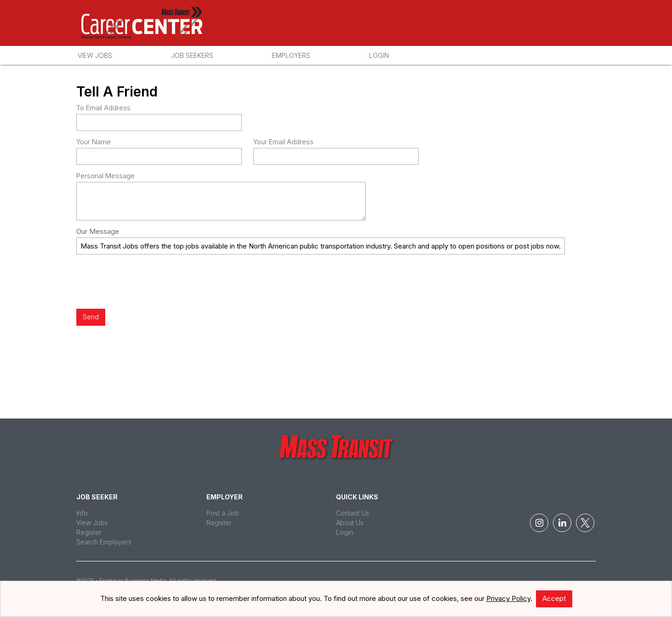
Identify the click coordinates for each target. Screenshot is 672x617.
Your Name (94, 142)
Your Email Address (283, 142)
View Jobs (95, 55)
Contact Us (353, 513)
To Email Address (103, 108)
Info (82, 513)
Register (89, 532)
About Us (350, 523)
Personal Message (105, 176)
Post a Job (223, 513)
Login (379, 55)
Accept (554, 598)
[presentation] (146, 283)
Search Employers (104, 542)
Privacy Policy (508, 598)
